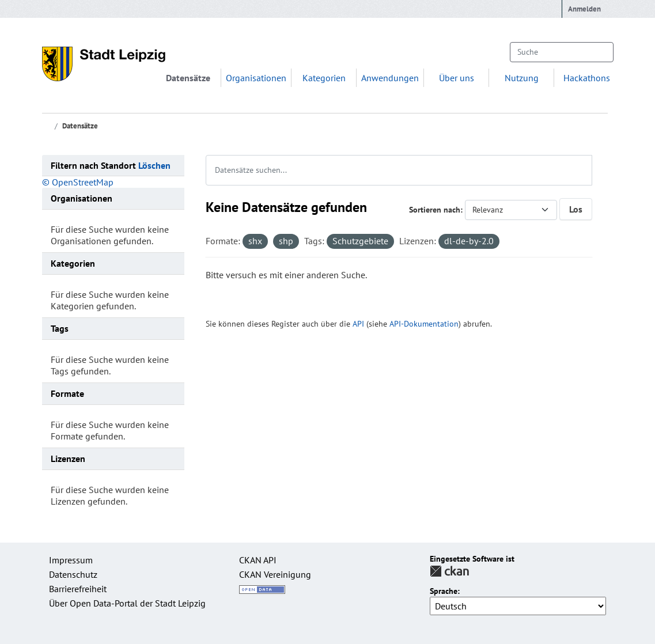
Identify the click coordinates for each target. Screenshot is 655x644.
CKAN (449, 571)
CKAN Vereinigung (275, 574)
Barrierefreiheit (78, 589)
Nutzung (522, 78)
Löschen (154, 165)
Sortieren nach (435, 210)
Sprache (444, 591)
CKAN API (258, 560)
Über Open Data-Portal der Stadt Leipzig (127, 603)
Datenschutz (73, 574)
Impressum (71, 560)
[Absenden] (599, 52)
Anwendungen (390, 78)
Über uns (457, 78)
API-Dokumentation (424, 324)
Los (576, 209)
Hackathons (587, 78)
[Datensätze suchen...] (561, 52)
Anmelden (584, 9)
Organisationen (256, 78)
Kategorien (324, 78)
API (358, 324)
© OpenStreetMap (78, 182)
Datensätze (188, 78)
